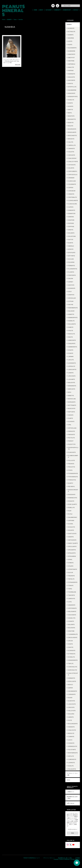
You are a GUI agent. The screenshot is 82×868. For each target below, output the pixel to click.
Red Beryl (71, 486)
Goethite (71, 285)
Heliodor (71, 311)
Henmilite (71, 321)
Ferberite (71, 265)
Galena (71, 278)
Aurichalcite (73, 670)
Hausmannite (72, 691)
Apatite (71, 83)
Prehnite (71, 463)
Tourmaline (72, 592)
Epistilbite (72, 252)
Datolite (71, 756)
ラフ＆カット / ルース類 (72, 774)
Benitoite (71, 116)
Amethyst (71, 57)
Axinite (70, 103)
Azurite (71, 106)
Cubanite (71, 736)
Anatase (71, 70)
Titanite (71, 585)
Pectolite (71, 437)
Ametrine (71, 61)
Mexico (70, 684)
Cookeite (71, 743)
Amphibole (72, 64)
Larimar (71, 356)
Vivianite (71, 621)
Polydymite (72, 749)
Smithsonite (72, 540)
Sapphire (71, 520)
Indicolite (71, 334)
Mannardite (72, 386)
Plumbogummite (73, 456)
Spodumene (72, 556)
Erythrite (71, 256)
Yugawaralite (73, 634)
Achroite (71, 28)
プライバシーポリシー (49, 858)
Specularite (72, 546)
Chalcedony (72, 158)
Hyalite (71, 330)
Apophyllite (72, 86)
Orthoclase (72, 428)
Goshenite (72, 288)
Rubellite (71, 507)
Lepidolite (72, 366)
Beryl (70, 113)
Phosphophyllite (73, 448)
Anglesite (71, 77)
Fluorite (71, 272)
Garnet (71, 281)
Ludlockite (72, 704)
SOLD (68, 780)
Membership (67, 10)
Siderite (71, 537)
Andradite (72, 73)
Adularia (71, 714)
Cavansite (71, 148)
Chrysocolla (73, 174)
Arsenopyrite (73, 96)
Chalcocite (72, 730)
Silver (70, 697)
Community (57, 10)
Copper (71, 187)
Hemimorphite (73, 317)
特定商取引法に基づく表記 (72, 797)
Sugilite (71, 766)
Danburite (72, 210)
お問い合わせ (70, 803)
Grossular (72, 298)
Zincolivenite (73, 637)
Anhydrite (72, 80)
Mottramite (72, 405)
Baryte (71, 109)
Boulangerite (73, 723)
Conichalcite (73, 667)
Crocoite (71, 707)
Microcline (72, 399)
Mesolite (71, 733)
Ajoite (70, 41)
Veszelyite (72, 618)
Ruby (70, 510)
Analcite (71, 67)
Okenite (71, 415)
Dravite (71, 229)
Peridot (71, 441)
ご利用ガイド (70, 792)
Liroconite (72, 376)
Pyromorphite (73, 473)
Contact (76, 10)
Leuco (70, 740)
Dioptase (71, 226)
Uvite (70, 602)
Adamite (71, 35)
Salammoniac (73, 517)
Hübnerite (72, 678)
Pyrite (70, 470)
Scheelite (71, 657)
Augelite (71, 100)
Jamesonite (72, 340)
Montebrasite (73, 753)
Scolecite (71, 527)
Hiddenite (71, 727)
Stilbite (71, 566)
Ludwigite (71, 762)
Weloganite (72, 611)
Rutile (70, 514)
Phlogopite (72, 769)
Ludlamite (71, 379)
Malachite (72, 382)
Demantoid (72, 213)
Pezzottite (72, 444)
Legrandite (72, 363)
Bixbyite (71, 122)
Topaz (15, 19)
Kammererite (73, 346)
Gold (70, 291)
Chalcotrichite (73, 674)
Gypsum (71, 301)
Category (49, 10)
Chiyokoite (72, 165)
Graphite (71, 294)
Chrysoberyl (73, 171)
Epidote (71, 249)
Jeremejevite (73, 746)
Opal (70, 424)
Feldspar (71, 262)
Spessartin (72, 549)
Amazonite (72, 54)
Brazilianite (72, 132)
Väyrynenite (72, 608)
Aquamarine (72, 90)
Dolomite (71, 233)
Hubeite (71, 327)
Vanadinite (72, 605)
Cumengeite (72, 759)
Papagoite (71, 431)
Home (36, 10)
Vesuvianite (72, 615)
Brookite (71, 138)
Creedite (71, 194)
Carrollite (72, 145)
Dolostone (72, 236)
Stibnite (71, 562)
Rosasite (71, 501)
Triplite (71, 663)
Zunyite (71, 647)
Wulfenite (72, 627)
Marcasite (72, 389)
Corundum (72, 191)
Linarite (71, 372)
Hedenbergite (73, 308)
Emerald (71, 246)
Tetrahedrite (73, 582)
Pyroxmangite (73, 476)
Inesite (70, 337)
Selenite (71, 530)
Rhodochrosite (73, 490)
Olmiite (71, 418)
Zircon (70, 640)
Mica (70, 392)
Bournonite (72, 129)
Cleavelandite (73, 200)
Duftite (71, 239)
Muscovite (72, 408)
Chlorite (71, 168)
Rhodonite (72, 494)
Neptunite (71, 412)
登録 (73, 833)
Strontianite (73, 569)
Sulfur (71, 572)
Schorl (71, 524)
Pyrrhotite (72, 480)
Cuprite (71, 207)
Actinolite (72, 31)
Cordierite (72, 694)
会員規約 (78, 858)
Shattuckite (72, 533)
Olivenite (71, 421)
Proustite (72, 467)
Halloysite (72, 710)
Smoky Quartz (73, 543)
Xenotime (71, 631)
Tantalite (71, 579)
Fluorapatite (73, 269)
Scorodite (72, 650)
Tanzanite (71, 575)
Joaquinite (72, 343)
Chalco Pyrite (73, 161)
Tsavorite (71, 595)
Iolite (70, 720)
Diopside (71, 223)
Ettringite (72, 653)
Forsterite (72, 275)
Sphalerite (72, 553)
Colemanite (72, 184)
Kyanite (71, 353)
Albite (70, 44)
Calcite (71, 142)
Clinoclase (72, 181)
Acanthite (71, 701)
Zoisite (70, 644)
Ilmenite (71, 717)
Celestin (71, 151)
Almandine (72, 51)
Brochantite (72, 135)
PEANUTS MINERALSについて (32, 858)
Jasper (70, 688)
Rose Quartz (72, 504)
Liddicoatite (72, 369)
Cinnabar (71, 178)
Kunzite (71, 350)
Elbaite (71, 243)
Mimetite (71, 395)
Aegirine (71, 38)
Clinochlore (72, 204)
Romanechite (73, 497)
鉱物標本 (9, 19)
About (41, 10)
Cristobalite (72, 197)
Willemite (71, 624)
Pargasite (71, 434)
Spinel (70, 559)
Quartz (71, 483)
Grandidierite (73, 660)
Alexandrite (72, 48)
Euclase (71, 259)
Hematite (71, 314)
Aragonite (72, 93)
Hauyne (71, 304)
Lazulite (71, 359)
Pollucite (71, 460)
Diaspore (71, 220)
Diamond (71, 216)
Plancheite (72, 452)
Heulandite (72, 324)
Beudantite (72, 119)
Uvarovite (72, 598)
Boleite (71, 126)
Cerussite (72, 155)
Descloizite (72, 681)
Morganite (72, 402)
